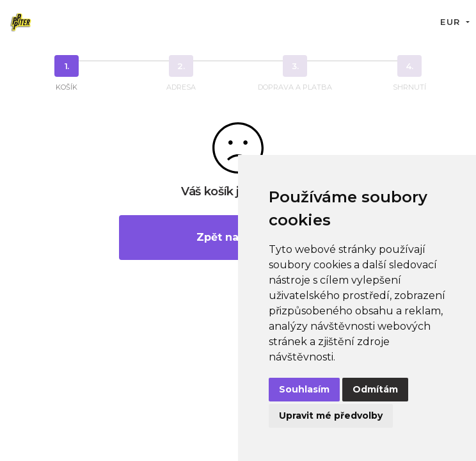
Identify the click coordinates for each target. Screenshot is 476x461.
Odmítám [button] (375, 389)
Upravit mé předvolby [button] (331, 416)
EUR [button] (452, 22)
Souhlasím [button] (304, 389)
